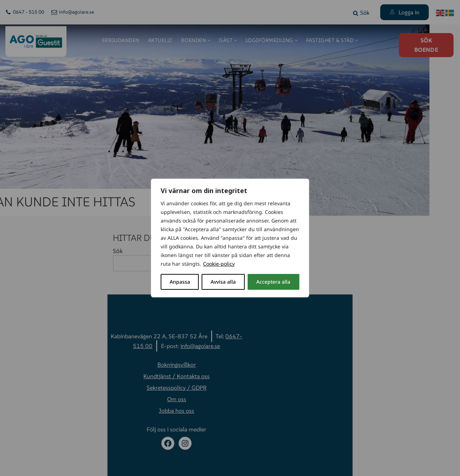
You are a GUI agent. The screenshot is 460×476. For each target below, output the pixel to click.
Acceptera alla (273, 282)
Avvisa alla (223, 282)
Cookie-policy (219, 264)
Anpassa (180, 282)
